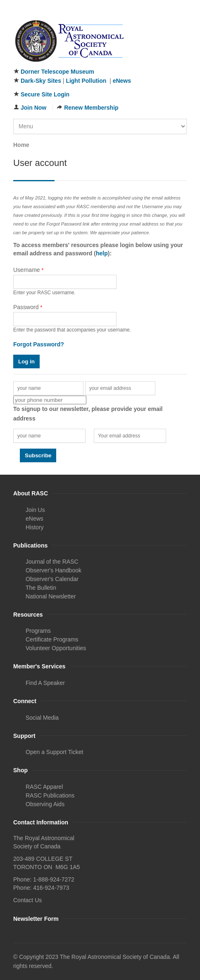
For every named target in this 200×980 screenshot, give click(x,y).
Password (28, 307)
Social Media (42, 718)
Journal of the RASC (52, 562)
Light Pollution (86, 81)
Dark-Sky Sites (41, 81)
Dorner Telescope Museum (57, 72)
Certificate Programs (52, 639)
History (35, 527)
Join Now (33, 108)
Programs (38, 631)
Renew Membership (91, 108)
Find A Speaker (45, 683)
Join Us (35, 510)
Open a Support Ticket (54, 752)
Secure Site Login (45, 94)
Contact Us (27, 900)
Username (29, 270)
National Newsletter (51, 596)
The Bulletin (41, 588)
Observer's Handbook (54, 570)
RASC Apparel (44, 787)
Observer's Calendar (52, 579)
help (102, 253)
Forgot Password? (39, 344)
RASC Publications (50, 795)
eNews (122, 81)
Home (21, 145)
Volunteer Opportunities (56, 648)
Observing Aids (45, 804)
